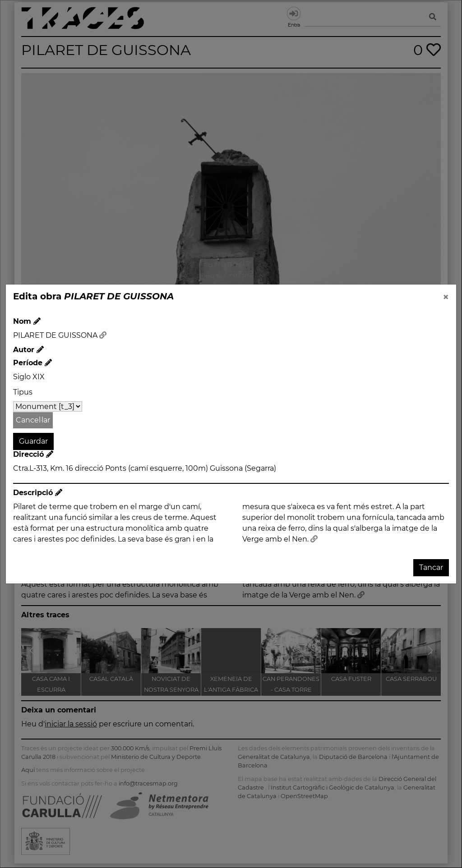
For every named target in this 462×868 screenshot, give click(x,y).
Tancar (431, 567)
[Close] (446, 297)
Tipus (23, 392)
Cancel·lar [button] (33, 420)
